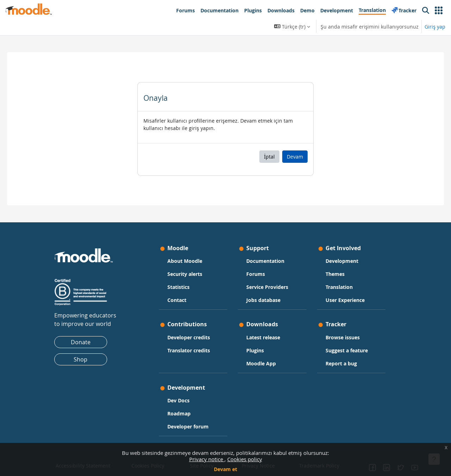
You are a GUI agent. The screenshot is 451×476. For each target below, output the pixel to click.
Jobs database (263, 300)
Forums (256, 274)
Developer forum (188, 426)
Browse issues (343, 337)
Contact (177, 300)
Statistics (178, 287)
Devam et (225, 469)
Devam (295, 157)
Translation (339, 287)
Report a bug (341, 363)
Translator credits (189, 350)
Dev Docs (178, 400)
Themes (335, 274)
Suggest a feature (347, 350)
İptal (269, 157)
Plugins (255, 350)
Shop (81, 359)
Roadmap (179, 413)
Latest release (263, 337)
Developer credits (189, 337)
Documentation (265, 261)
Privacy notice (207, 459)
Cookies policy (245, 459)
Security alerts (185, 274)
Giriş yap (435, 27)
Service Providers (267, 287)
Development (342, 261)
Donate (81, 342)
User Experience (345, 300)
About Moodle (185, 261)
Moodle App (261, 363)
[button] (439, 11)
